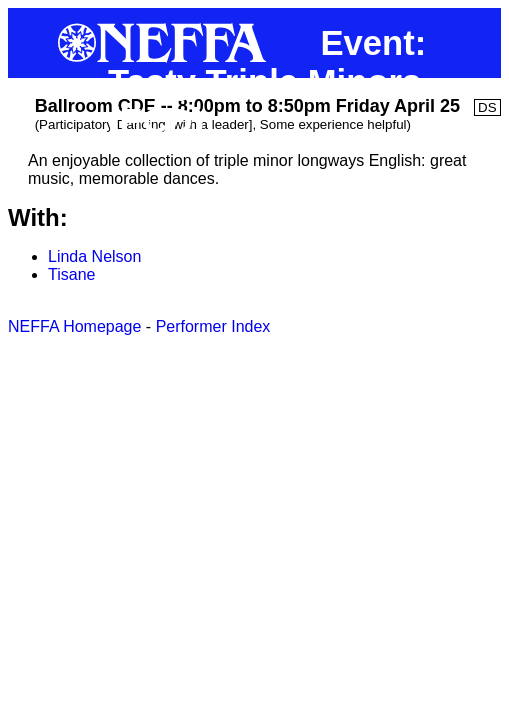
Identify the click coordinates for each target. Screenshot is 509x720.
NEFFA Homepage (74, 326)
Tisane (71, 274)
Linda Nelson (94, 256)
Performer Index (213, 326)
